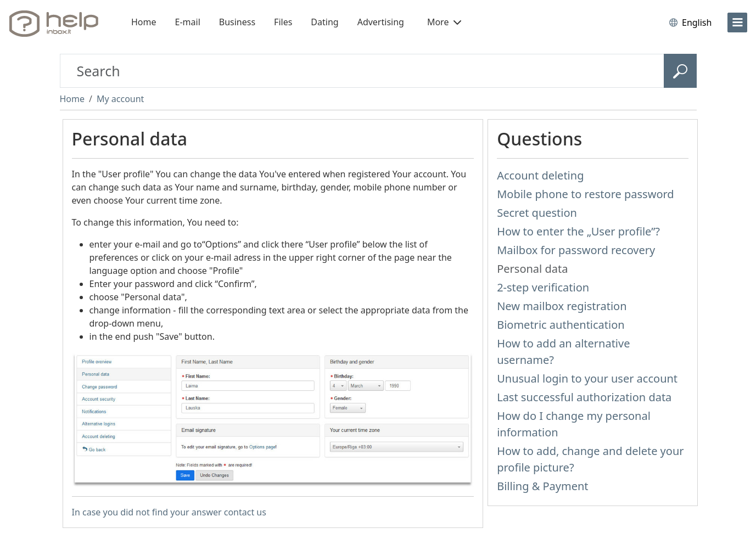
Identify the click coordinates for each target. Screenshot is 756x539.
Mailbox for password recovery (576, 250)
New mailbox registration (562, 306)
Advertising (381, 22)
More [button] (444, 22)
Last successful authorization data (584, 397)
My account (120, 99)
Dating (324, 22)
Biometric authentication (561, 325)
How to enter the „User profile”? (578, 231)
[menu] (737, 23)
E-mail (188, 22)
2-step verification (543, 287)
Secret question (537, 213)
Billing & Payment (542, 486)
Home (144, 22)
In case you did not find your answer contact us (169, 512)
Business (237, 22)
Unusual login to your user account (587, 378)
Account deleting (540, 175)
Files (283, 22)
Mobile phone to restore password (586, 194)
